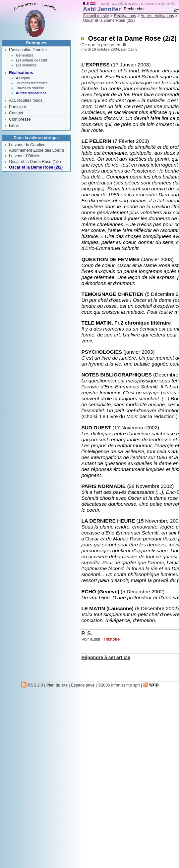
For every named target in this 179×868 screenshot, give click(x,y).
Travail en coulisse (30, 88)
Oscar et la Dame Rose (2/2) (36, 167)
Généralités (25, 55)
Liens (14, 126)
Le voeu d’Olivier (24, 156)
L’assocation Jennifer (28, 50)
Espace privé (83, 685)
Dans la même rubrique (36, 138)
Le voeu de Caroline (27, 145)
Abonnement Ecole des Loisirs (36, 150)
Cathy (133, 49)
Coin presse (20, 119)
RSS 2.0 (32, 685)
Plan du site (57, 685)
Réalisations (125, 16)
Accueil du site (96, 16)
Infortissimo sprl (125, 685)
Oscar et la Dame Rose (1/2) (35, 162)
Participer (18, 107)
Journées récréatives (32, 83)
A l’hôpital (23, 78)
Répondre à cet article (106, 657)
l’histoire (112, 639)
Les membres (26, 65)
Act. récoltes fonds (26, 100)
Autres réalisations (157, 16)
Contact (16, 113)
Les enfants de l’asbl (31, 60)
